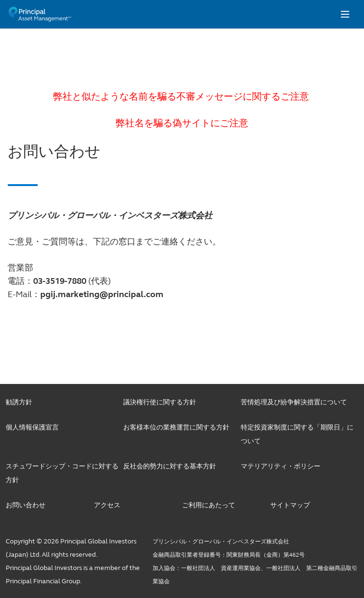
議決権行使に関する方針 (160, 402)
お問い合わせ (26, 505)
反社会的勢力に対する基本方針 (170, 466)
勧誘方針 (19, 402)
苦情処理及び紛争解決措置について (294, 402)
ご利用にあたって (209, 505)
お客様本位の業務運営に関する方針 (176, 427)
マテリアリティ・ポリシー (281, 466)
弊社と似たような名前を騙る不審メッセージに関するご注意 (182, 97)
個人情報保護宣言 (32, 427)
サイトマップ (290, 505)
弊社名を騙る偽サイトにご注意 (182, 123)
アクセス (107, 505)
